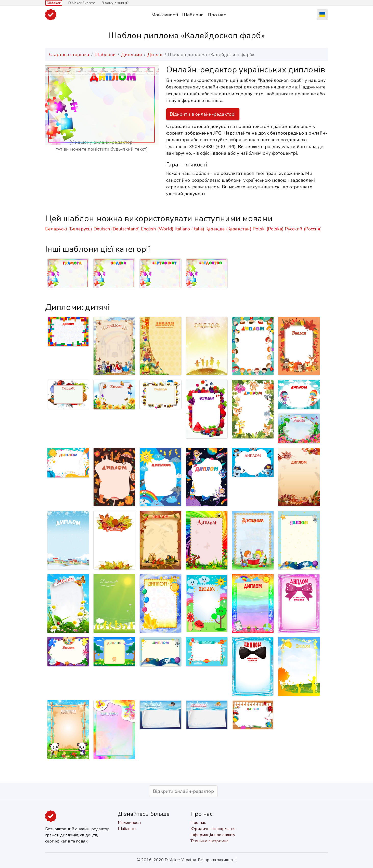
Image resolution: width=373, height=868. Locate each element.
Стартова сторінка (69, 55)
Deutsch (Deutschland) (117, 229)
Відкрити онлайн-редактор (183, 791)
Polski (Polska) (268, 229)
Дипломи (132, 55)
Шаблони (193, 15)
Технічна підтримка (210, 841)
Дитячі (155, 55)
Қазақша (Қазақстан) (228, 229)
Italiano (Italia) (189, 229)
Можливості (165, 15)
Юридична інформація (213, 829)
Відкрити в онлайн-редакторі (203, 114)
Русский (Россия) (303, 229)
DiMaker (54, 3)
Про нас (217, 15)
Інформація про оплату (213, 835)
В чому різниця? (115, 3)
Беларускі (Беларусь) (69, 229)
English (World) (157, 229)
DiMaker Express (82, 3)
